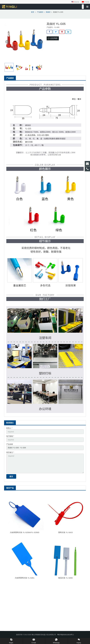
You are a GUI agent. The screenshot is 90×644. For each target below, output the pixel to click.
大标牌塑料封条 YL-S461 (25, 578)
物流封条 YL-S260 (65, 578)
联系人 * (9, 428)
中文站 (86, 2)
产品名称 (10, 444)
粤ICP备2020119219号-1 (66, 635)
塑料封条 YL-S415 (65, 532)
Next (41, 42)
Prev (7, 42)
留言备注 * (10, 452)
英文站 (75, 2)
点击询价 (53, 38)
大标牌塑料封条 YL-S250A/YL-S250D (25, 532)
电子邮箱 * (10, 436)
